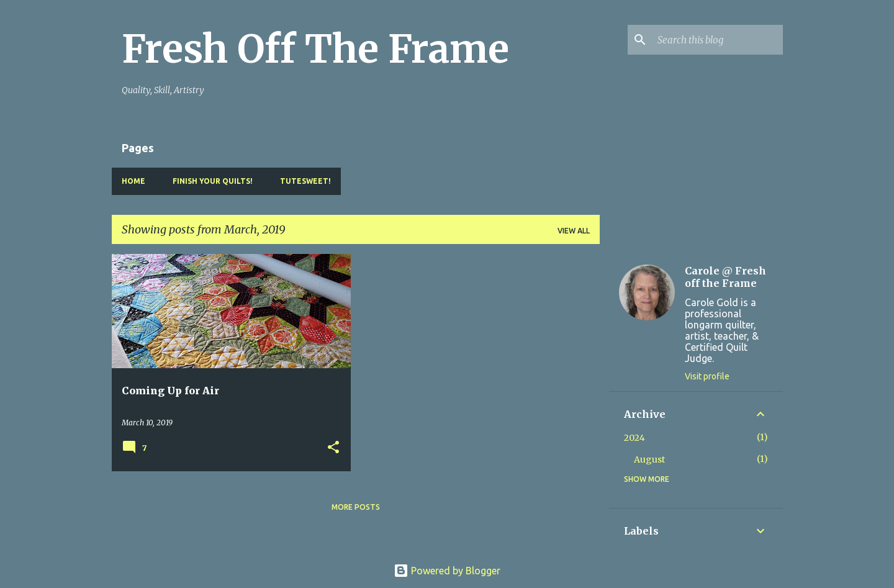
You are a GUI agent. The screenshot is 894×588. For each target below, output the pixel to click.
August (649, 459)
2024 (634, 438)
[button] (333, 448)
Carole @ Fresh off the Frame (725, 277)
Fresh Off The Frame (315, 49)
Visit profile (707, 376)
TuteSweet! (305, 181)
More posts (356, 507)
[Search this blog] (718, 40)
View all (574, 231)
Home (133, 181)
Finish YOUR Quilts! (213, 181)
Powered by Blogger (447, 571)
